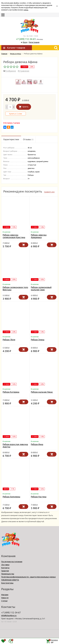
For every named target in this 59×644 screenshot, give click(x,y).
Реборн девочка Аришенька (39, 236)
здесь (26, 10)
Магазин (5, 595)
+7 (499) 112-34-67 (26, 39)
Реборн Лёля (9, 340)
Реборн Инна (37, 444)
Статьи (4, 601)
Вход (25, 42)
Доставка (5, 565)
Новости (5, 598)
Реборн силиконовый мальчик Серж (41, 289)
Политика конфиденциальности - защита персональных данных (28, 577)
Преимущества (8, 574)
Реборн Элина (38, 340)
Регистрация (34, 42)
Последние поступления (12, 562)
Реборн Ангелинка (11, 497)
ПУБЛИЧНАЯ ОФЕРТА (10, 580)
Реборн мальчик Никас (42, 392)
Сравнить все (49, 192)
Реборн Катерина (11, 392)
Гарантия (5, 571)
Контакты (5, 568)
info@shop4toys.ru (9, 616)
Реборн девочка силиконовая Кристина (14, 236)
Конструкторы (7, 583)
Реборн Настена (39, 497)
